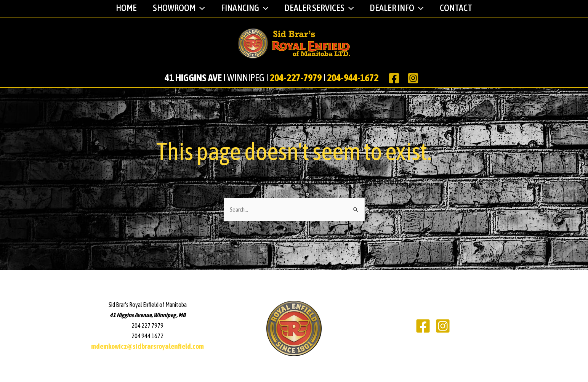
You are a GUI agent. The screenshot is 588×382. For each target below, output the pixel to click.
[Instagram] (443, 326)
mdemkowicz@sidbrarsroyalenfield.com (147, 346)
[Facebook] (423, 326)
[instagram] (414, 78)
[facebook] (395, 78)
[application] (197, 8)
